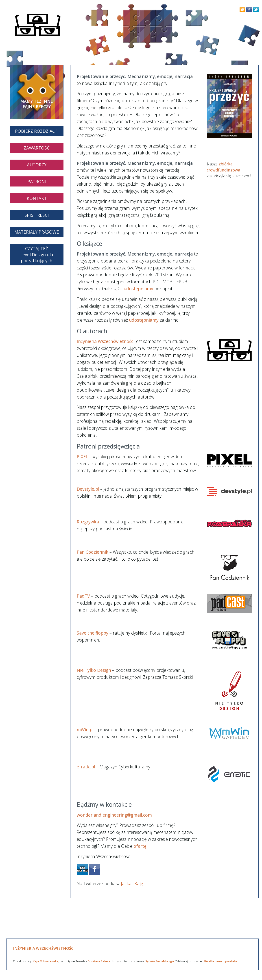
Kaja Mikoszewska (46, 961)
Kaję (139, 884)
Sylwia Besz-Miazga (160, 961)
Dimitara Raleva (99, 961)
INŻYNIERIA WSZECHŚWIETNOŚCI (44, 948)
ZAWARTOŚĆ (37, 148)
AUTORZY (37, 165)
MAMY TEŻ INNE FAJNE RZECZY (37, 104)
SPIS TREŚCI (37, 215)
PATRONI (37, 181)
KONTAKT (37, 198)
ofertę (140, 846)
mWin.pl (85, 730)
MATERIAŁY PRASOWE (37, 232)
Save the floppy (93, 633)
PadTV (83, 596)
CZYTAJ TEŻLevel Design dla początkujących (37, 255)
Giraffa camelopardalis (221, 961)
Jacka (126, 884)
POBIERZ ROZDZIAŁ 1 (37, 131)
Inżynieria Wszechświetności (106, 341)
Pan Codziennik (93, 552)
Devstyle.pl (88, 489)
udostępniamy (138, 289)
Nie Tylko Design (94, 670)
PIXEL (82, 456)
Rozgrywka (88, 522)
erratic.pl (86, 767)
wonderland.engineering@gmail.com (114, 815)
